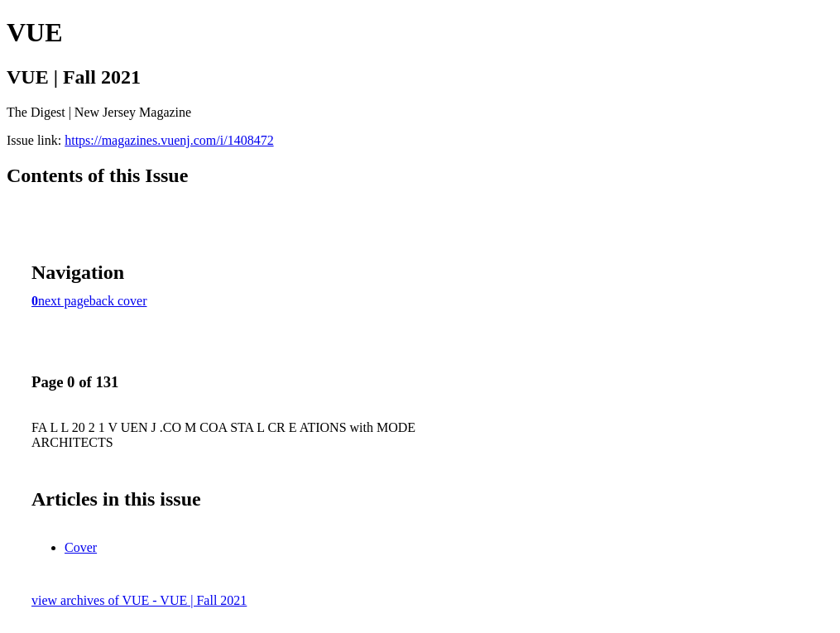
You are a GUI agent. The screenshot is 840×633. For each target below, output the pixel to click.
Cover (81, 547)
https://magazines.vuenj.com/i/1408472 (169, 140)
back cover (118, 301)
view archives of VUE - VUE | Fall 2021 (139, 600)
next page (64, 301)
